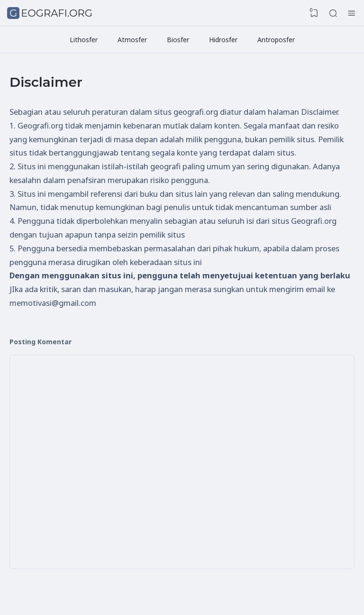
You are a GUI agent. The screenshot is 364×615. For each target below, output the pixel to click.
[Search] (333, 13)
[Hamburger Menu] (352, 13)
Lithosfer (84, 40)
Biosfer (178, 40)
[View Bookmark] (314, 13)
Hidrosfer (223, 40)
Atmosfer (132, 40)
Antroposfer (276, 40)
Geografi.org (51, 13)
